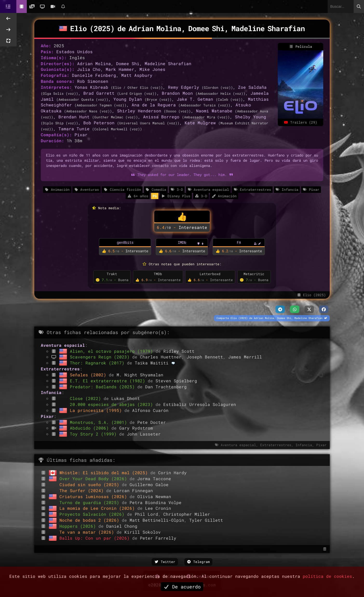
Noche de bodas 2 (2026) (91, 520)
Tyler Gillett (206, 520)
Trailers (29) (301, 122)
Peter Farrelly (158, 538)
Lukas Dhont (126, 398)
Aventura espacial (208, 189)
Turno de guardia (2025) (91, 502)
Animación (57, 189)
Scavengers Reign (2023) (101, 357)
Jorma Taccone (154, 479)
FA (239, 242)
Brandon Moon (177, 93)
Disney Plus (176, 196)
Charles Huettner (161, 357)
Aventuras (86, 189)
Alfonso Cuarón (150, 410)
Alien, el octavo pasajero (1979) (113, 351)
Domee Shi (128, 63)
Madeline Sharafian (168, 63)
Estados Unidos (75, 52)
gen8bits (125, 242)
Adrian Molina (94, 63)
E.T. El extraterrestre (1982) (109, 381)
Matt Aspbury (137, 75)
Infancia (287, 189)
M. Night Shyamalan (140, 375)
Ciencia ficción (122, 189)
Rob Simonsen (93, 81)
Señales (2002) (89, 375)
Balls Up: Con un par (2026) (96, 538)
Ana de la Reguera (154, 105)
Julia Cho (89, 69)
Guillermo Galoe (149, 484)
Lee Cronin (158, 508)
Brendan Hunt (74, 117)
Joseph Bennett (205, 357)
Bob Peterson (99, 123)
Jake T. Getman (195, 99)
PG (155, 196)
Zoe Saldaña (252, 87)
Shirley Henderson (139, 111)
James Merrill (245, 357)
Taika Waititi (152, 363)
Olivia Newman (154, 496)
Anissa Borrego (161, 117)
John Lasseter (144, 434)
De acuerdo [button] (182, 587)
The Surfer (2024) (83, 490)
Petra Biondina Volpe (156, 502)
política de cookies (327, 576)
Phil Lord (146, 514)
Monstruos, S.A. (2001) (100, 422)
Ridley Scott (179, 351)
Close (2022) (87, 398)
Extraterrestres (252, 189)
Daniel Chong (122, 526)
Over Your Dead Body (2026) (95, 479)
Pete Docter (152, 422)
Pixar (81, 135)
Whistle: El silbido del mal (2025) (105, 473)
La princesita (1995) (97, 410)
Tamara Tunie (74, 129)
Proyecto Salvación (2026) (93, 514)
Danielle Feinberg (94, 75)
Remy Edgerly (184, 87)
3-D (177, 189)
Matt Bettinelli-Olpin (157, 520)
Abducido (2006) (91, 428)
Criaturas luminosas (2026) (95, 496)
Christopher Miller (187, 514)
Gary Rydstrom (136, 428)
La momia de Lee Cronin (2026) (98, 508)
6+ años (138, 196)
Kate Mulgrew (200, 123)
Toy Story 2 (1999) (95, 434)
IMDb (182, 242)
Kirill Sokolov (143, 532)
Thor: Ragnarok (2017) (98, 363)
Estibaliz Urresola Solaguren (200, 404)
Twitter (165, 562)
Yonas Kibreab (91, 87)
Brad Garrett (99, 93)
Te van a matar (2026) (88, 532)
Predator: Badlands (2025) (104, 387)
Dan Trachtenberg (166, 387)
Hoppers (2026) (79, 526)
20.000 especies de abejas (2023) (113, 404)
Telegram (198, 562)
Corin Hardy (172, 473)
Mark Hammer (120, 69)
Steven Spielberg (176, 381)
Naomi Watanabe (214, 111)
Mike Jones (152, 69)
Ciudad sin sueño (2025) (91, 484)
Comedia (156, 189)
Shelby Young (251, 117)
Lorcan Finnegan (133, 490)
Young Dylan (128, 99)
